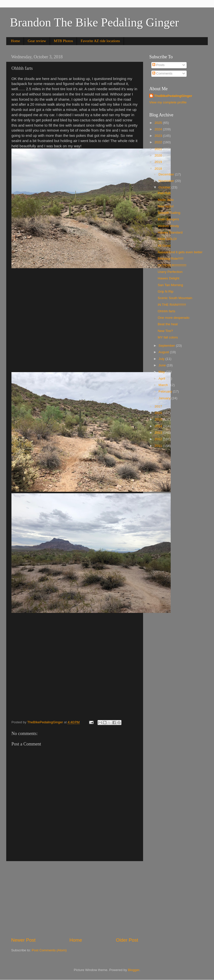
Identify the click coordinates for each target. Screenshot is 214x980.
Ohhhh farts (167, 311)
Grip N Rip (166, 291)
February (166, 391)
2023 (159, 136)
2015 (159, 419)
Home (16, 41)
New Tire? (165, 331)
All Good (164, 246)
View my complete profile (168, 102)
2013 (159, 433)
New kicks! (166, 206)
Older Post (127, 940)
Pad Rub (164, 193)
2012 (159, 439)
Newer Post (23, 940)
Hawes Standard (170, 232)
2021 (159, 149)
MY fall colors (168, 337)
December (167, 174)
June (163, 365)
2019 (159, 162)
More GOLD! (167, 239)
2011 (159, 446)
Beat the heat (168, 324)
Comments (162, 73)
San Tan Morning (170, 285)
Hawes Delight (169, 278)
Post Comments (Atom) (49, 950)
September (167, 346)
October (165, 187)
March (164, 385)
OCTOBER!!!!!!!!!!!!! (172, 265)
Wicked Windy (168, 226)
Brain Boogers (168, 219)
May (162, 372)
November (167, 181)
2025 (159, 123)
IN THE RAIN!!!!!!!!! (172, 305)
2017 (159, 406)
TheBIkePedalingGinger (173, 96)
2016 (159, 413)
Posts (159, 65)
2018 (159, 169)
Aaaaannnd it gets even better (180, 252)
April (162, 378)
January (165, 398)
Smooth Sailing (169, 213)
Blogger (134, 970)
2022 (159, 142)
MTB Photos (63, 41)
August (164, 352)
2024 (159, 129)
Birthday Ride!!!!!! (171, 259)
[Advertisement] (75, 899)
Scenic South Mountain (175, 298)
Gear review (37, 41)
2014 (159, 426)
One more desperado (174, 318)
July (162, 359)
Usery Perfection (170, 272)
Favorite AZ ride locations (100, 41)
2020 (159, 155)
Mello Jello (166, 200)
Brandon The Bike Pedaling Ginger (94, 22)
